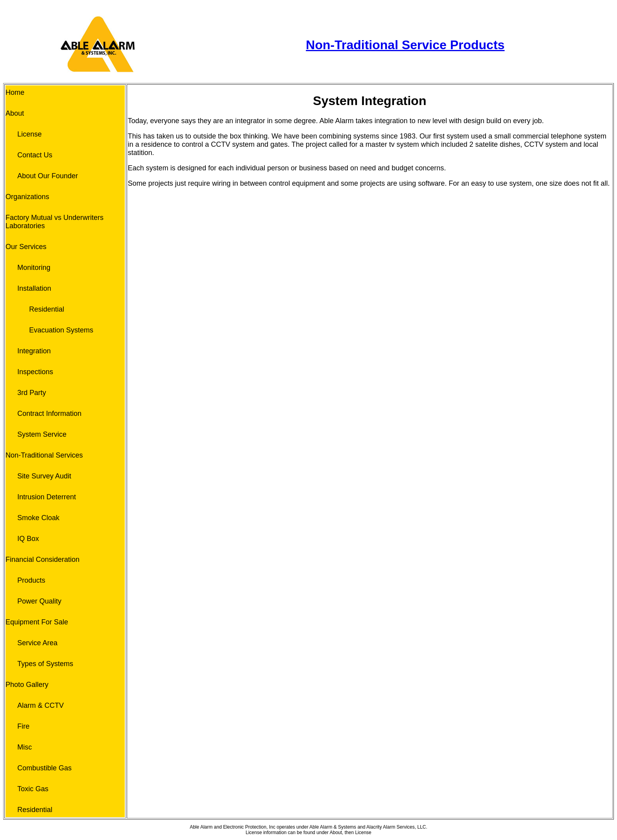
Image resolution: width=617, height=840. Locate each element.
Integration (34, 351)
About (15, 113)
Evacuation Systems (61, 330)
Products (31, 580)
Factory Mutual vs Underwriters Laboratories (54, 222)
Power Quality (39, 601)
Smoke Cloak (38, 518)
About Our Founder (48, 176)
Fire (23, 726)
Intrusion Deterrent (47, 497)
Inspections (35, 372)
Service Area (37, 643)
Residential (47, 309)
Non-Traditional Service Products (405, 45)
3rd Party (32, 393)
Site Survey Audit (44, 476)
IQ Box (28, 539)
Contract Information (49, 414)
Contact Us (35, 155)
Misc (25, 747)
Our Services (26, 247)
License (30, 134)
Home (15, 92)
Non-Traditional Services (44, 455)
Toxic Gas (33, 789)
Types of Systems (45, 664)
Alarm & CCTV (41, 705)
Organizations (27, 197)
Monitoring (34, 268)
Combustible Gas (44, 768)
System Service (42, 434)
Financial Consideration (42, 559)
